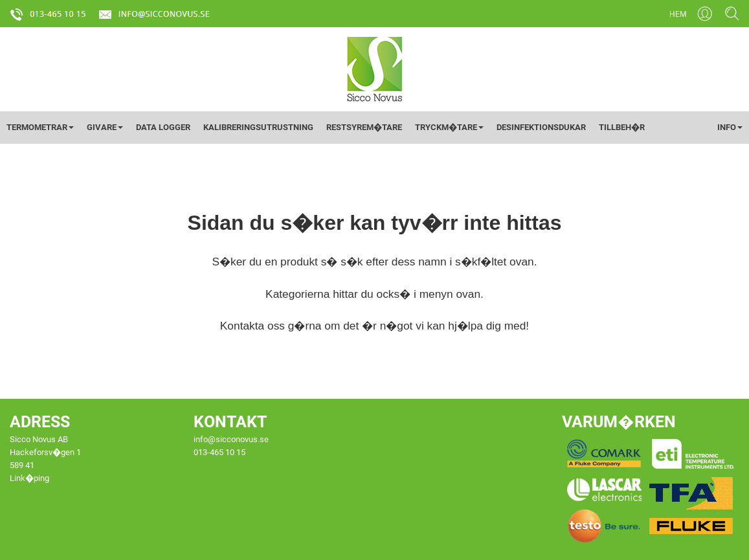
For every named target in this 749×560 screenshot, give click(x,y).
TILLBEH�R (622, 127)
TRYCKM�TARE (449, 127)
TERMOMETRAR (40, 127)
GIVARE (105, 127)
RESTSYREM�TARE (364, 127)
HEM (678, 14)
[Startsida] (374, 69)
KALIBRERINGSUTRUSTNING (258, 127)
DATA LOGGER (163, 127)
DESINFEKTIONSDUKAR (541, 127)
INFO (730, 127)
